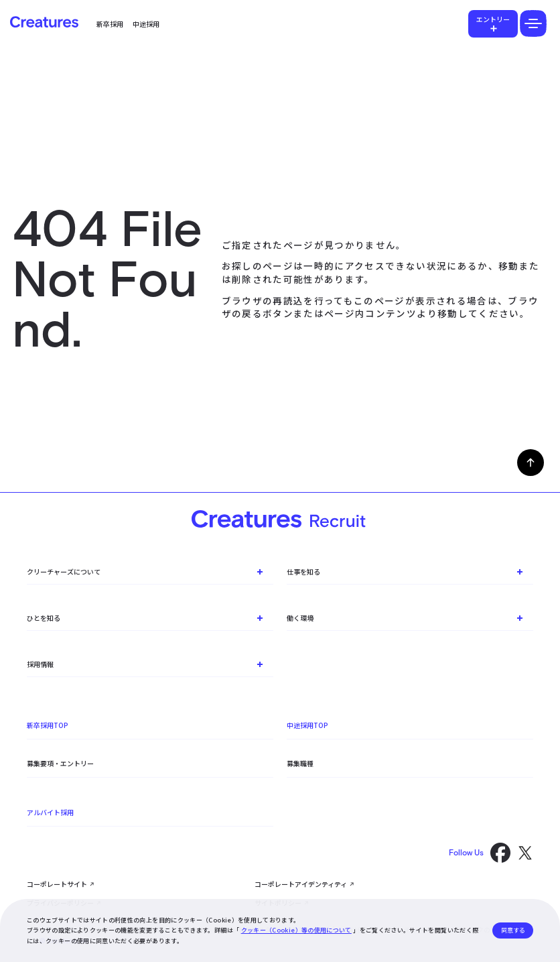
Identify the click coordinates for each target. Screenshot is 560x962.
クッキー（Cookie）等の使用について (296, 930)
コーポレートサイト (57, 884)
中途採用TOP (307, 725)
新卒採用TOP (48, 725)
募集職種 (300, 763)
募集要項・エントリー (60, 763)
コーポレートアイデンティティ (301, 884)
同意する (513, 930)
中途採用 (146, 24)
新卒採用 (110, 24)
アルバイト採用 (50, 812)
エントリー (493, 19)
